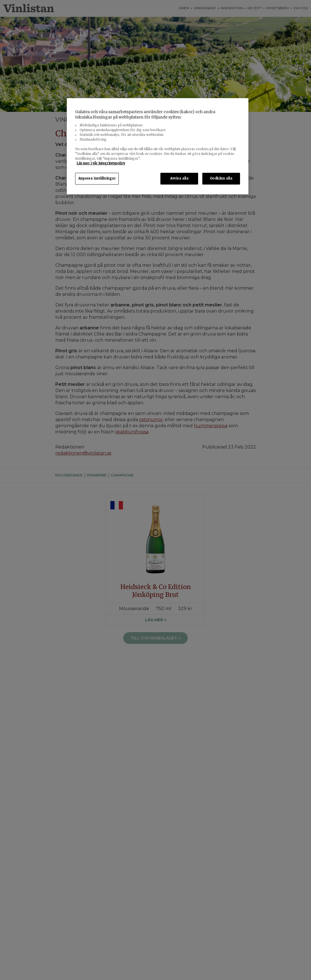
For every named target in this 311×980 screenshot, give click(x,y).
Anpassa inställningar (97, 178)
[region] (158, 146)
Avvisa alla (179, 178)
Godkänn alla (221, 178)
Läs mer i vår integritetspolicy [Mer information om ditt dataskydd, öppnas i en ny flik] (101, 163)
